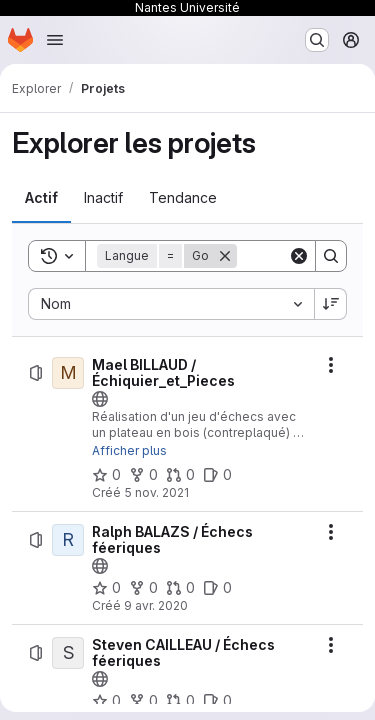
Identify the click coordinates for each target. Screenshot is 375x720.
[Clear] (299, 256)
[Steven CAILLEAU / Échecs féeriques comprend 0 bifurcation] (143, 701)
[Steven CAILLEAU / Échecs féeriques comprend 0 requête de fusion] (180, 701)
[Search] (331, 256)
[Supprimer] (225, 256)
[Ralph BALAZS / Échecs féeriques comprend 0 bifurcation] (143, 588)
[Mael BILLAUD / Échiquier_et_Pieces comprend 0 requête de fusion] (180, 475)
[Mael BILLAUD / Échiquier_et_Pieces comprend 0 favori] (106, 475)
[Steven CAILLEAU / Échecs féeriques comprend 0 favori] (106, 701)
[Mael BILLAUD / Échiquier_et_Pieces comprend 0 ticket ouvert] (217, 475)
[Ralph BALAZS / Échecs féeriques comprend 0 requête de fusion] (180, 588)
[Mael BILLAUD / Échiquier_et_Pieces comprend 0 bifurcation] (143, 475)
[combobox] (171, 304)
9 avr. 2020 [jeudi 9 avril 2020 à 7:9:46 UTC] (156, 605)
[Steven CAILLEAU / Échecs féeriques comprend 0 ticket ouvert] (217, 701)
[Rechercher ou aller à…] (317, 40)
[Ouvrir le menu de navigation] (55, 40)
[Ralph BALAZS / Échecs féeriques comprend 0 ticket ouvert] (217, 588)
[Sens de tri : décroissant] (331, 304)
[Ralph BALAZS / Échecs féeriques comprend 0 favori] (106, 588)
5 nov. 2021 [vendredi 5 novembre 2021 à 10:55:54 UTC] (156, 492)
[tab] (41, 198)
